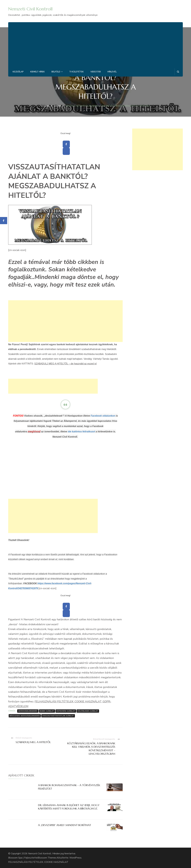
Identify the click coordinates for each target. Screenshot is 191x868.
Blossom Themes (47, 858)
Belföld (56, 72)
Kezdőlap (18, 72)
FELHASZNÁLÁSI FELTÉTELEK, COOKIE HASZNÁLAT (38, 862)
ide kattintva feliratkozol (81, 432)
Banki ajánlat (47, 711)
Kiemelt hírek (38, 72)
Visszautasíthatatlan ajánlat (58, 716)
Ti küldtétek (76, 72)
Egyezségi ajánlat (66, 711)
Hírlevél (112, 72)
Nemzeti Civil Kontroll (30, 9)
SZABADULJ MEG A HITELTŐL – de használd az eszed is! (66, 364)
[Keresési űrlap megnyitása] (178, 72)
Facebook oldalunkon (103, 416)
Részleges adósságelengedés (25, 716)
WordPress (75, 858)
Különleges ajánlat (88, 711)
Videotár (96, 72)
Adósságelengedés (28, 711)
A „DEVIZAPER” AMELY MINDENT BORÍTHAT (65, 825)
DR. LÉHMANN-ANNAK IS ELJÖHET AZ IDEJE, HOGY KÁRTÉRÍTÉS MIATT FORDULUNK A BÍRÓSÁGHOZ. (69, 807)
